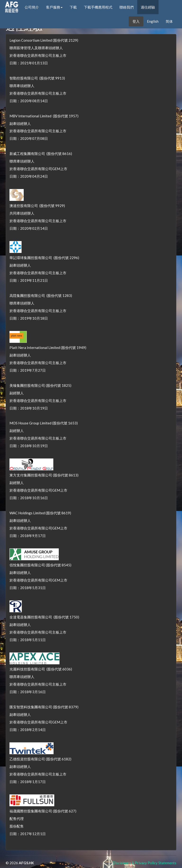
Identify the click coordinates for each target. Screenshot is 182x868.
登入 (136, 21)
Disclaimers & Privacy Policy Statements (144, 863)
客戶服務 (54, 7)
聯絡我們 (127, 7)
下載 (73, 7)
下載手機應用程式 (98, 7)
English (153, 21)
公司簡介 (32, 7)
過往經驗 (148, 7)
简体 (169, 21)
